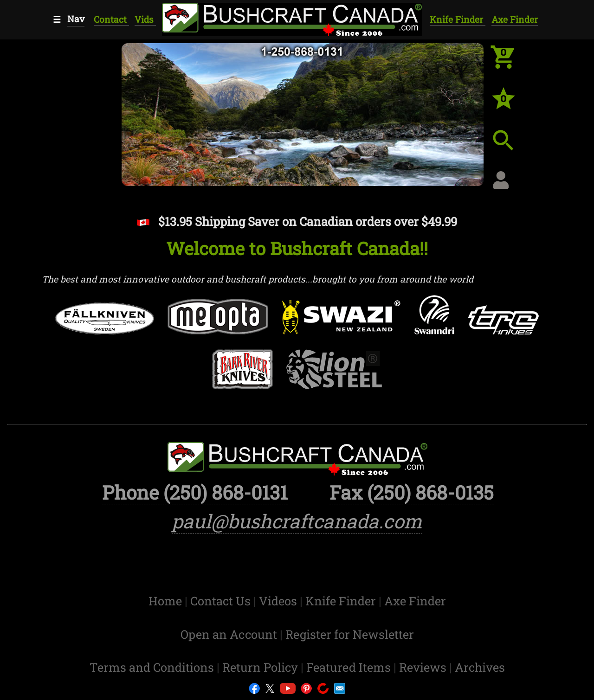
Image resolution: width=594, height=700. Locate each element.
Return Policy (261, 667)
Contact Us (222, 601)
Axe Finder (515, 19)
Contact (111, 19)
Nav (76, 19)
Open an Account (229, 634)
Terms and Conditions (153, 667)
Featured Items (350, 667)
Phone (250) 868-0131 (195, 492)
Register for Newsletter (350, 634)
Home (167, 601)
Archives (480, 667)
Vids (145, 19)
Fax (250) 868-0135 (412, 492)
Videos (279, 601)
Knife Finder (458, 19)
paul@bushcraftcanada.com (297, 521)
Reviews (424, 667)
